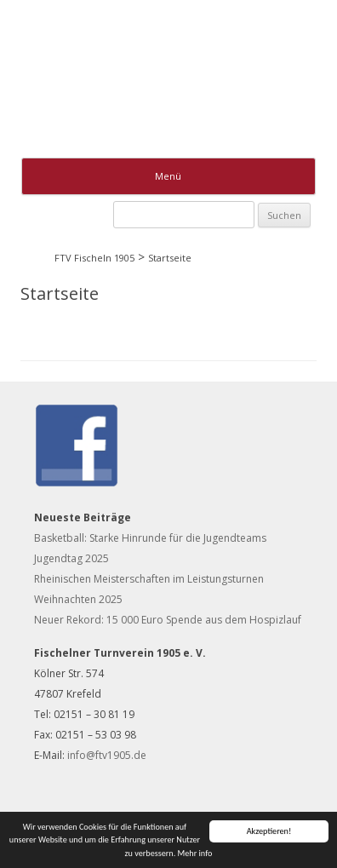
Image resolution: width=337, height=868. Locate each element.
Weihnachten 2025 (78, 599)
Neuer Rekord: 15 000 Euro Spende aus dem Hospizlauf (168, 620)
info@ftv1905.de (107, 755)
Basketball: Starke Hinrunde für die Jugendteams (150, 538)
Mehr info (195, 853)
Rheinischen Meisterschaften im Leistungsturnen (149, 579)
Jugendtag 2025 (71, 558)
